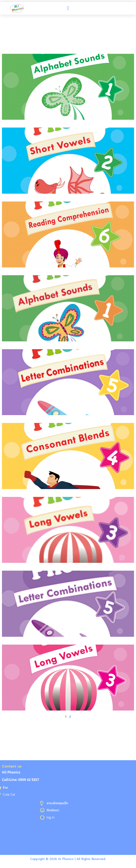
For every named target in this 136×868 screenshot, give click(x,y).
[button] (68, 8)
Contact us (12, 766)
